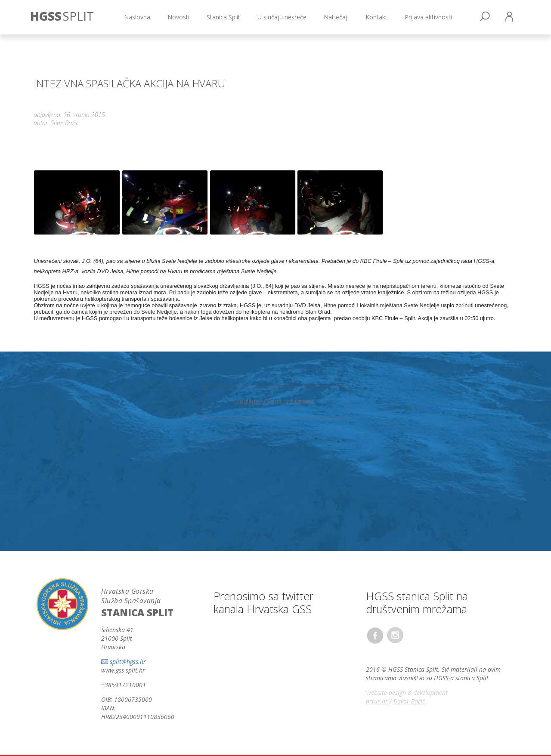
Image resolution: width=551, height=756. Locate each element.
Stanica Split (223, 17)
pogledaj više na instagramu (275, 401)
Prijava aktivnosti (428, 17)
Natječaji (336, 17)
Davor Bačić (409, 701)
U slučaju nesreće (282, 17)
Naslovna (137, 17)
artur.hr (377, 701)
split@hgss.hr (128, 662)
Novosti (178, 17)
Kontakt (376, 17)
